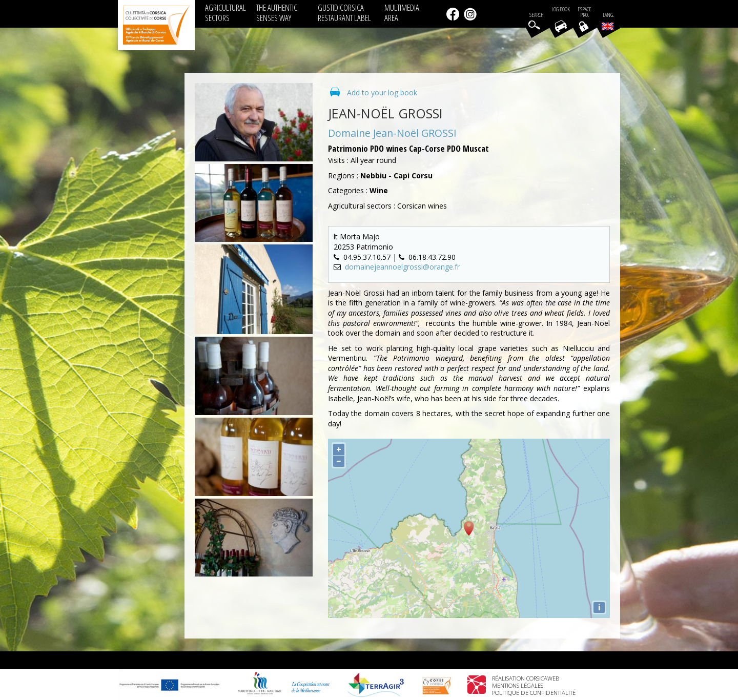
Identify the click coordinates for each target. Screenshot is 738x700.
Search (537, 15)
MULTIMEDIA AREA (402, 13)
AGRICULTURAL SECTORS (225, 13)
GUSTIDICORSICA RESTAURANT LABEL (344, 13)
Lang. (608, 21)
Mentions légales (518, 685)
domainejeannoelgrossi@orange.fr (402, 267)
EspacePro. (585, 12)
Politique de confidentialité (534, 693)
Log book (561, 9)
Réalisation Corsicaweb (526, 678)
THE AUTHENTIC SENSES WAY (277, 13)
